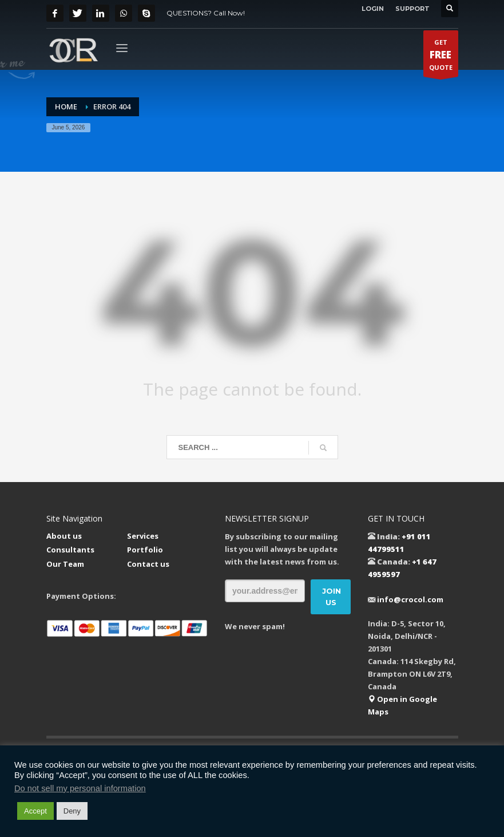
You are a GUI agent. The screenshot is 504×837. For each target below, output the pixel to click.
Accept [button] (35, 811)
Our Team (65, 564)
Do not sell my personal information (80, 788)
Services (143, 536)
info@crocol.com (410, 599)
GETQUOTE (441, 57)
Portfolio (145, 550)
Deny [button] (72, 811)
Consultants (70, 550)
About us (64, 536)
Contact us (148, 564)
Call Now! (229, 13)
